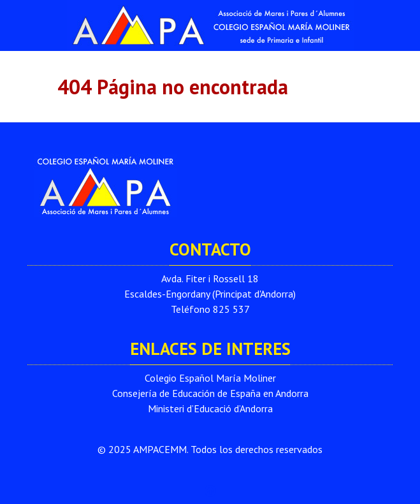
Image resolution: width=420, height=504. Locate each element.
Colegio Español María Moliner (210, 378)
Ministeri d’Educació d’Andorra (210, 408)
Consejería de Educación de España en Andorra (210, 393)
